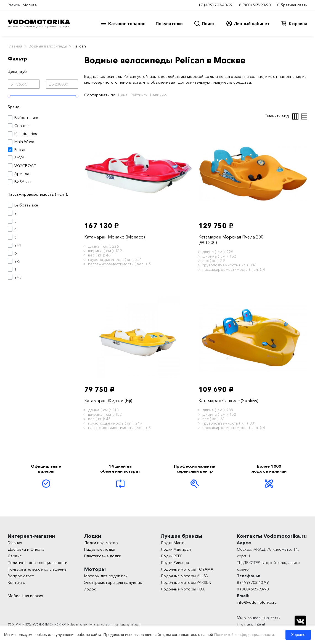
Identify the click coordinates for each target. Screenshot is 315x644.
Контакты (17, 582)
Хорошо (298, 635)
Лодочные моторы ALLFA (184, 576)
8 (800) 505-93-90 (255, 5)
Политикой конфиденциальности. (245, 635)
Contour (22, 126)
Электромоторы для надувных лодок (113, 586)
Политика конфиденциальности (38, 563)
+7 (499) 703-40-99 (215, 5)
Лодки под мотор (101, 543)
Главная (15, 46)
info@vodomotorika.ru (257, 602)
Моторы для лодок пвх (106, 576)
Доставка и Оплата (26, 549)
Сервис (15, 556)
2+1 (18, 245)
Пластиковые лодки (103, 556)
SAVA (19, 158)
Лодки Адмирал (176, 549)
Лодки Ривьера (175, 563)
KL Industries (26, 134)
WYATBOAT (25, 166)
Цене (123, 95)
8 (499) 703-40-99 (253, 582)
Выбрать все (26, 118)
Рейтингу (139, 95)
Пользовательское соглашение (37, 569)
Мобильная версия (25, 596)
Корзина (298, 23)
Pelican (21, 150)
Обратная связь (292, 5)
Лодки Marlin (173, 543)
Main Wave (24, 142)
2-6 (17, 261)
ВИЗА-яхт (23, 182)
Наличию (158, 95)
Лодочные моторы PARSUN (186, 582)
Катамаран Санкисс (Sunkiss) (228, 401)
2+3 (18, 277)
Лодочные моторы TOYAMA (187, 569)
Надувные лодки (100, 549)
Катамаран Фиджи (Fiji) (108, 401)
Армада (22, 174)
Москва (30, 5)
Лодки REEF (172, 556)
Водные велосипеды (48, 46)
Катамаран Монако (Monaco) (115, 237)
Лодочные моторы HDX (183, 589)
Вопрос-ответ (21, 576)
